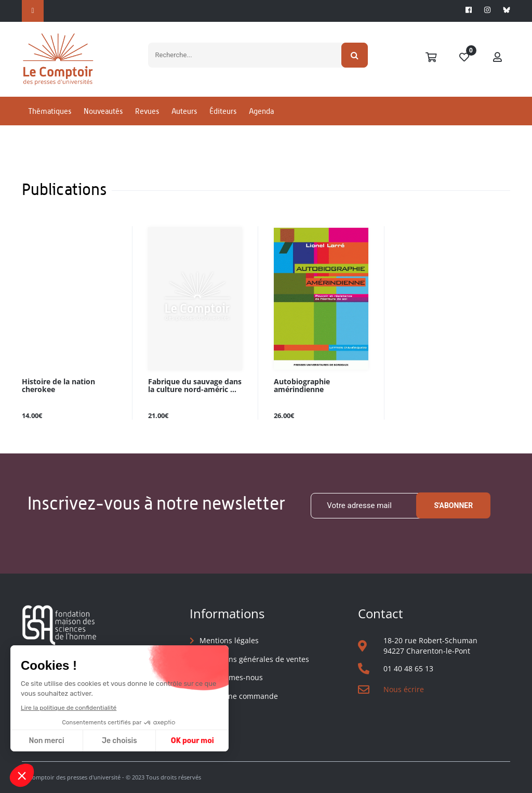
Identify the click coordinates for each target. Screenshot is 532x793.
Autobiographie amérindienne (302, 386)
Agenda (261, 111)
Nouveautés (103, 111)
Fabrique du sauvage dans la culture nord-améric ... (195, 386)
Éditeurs (223, 111)
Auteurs (184, 111)
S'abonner (453, 505)
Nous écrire (404, 689)
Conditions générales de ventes (254, 659)
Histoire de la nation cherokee (58, 386)
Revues (147, 111)
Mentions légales (229, 640)
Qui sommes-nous (231, 677)
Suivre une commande (239, 696)
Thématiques (50, 111)
